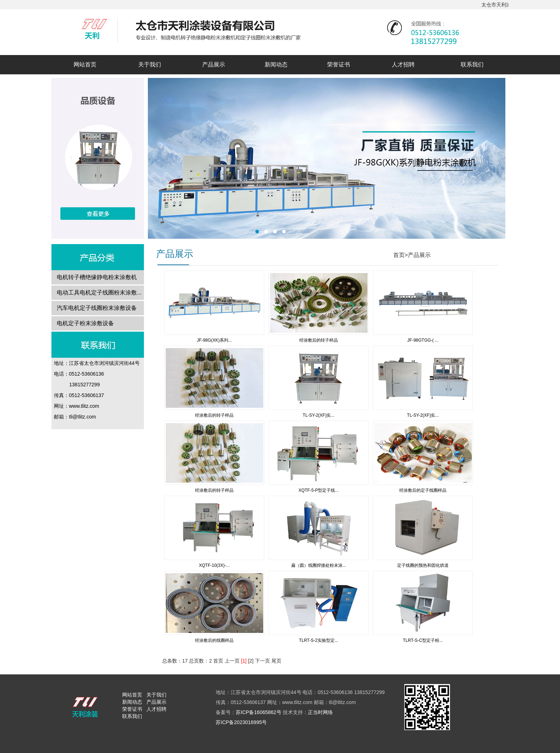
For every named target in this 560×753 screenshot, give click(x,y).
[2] (251, 661)
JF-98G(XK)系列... (214, 340)
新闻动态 (276, 65)
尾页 (276, 661)
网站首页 (85, 65)
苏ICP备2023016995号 (241, 722)
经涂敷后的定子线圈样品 (423, 490)
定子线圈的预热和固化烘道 (423, 565)
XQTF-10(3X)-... (214, 565)
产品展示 (214, 65)
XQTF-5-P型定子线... (319, 490)
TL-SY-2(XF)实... (319, 415)
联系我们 (472, 65)
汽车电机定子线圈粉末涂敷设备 (97, 308)
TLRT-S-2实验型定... (319, 640)
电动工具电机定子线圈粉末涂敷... (99, 293)
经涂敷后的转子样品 (319, 340)
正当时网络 (320, 712)
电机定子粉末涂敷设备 (85, 323)
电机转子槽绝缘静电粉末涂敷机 (97, 277)
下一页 (262, 661)
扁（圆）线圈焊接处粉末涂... (319, 565)
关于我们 (150, 65)
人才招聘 (403, 65)
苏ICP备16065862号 (259, 712)
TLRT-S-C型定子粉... (423, 640)
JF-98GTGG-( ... (423, 340)
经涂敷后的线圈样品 (214, 640)
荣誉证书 (339, 65)
